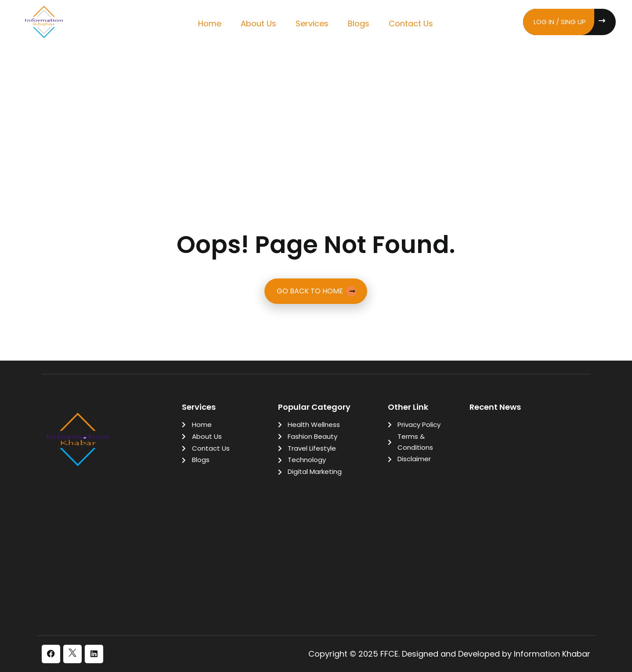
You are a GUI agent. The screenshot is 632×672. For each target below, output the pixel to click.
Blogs (359, 23)
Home (210, 23)
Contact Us (411, 23)
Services (312, 23)
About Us (258, 23)
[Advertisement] (316, 114)
